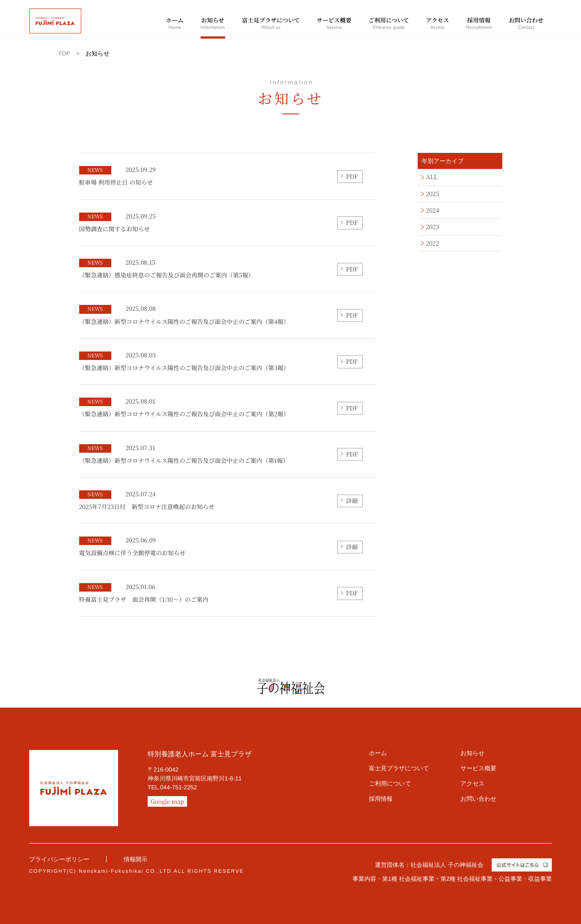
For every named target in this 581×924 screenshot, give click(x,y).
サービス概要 (334, 24)
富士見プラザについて (271, 24)
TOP (64, 53)
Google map (167, 801)
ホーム (175, 24)
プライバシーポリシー (59, 859)
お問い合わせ (526, 24)
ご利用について (389, 24)
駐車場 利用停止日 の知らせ (118, 176)
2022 (433, 243)
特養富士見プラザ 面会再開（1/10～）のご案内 (144, 593)
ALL (432, 177)
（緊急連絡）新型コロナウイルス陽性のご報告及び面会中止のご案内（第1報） (184, 454)
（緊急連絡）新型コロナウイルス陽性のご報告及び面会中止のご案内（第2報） (184, 408)
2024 (433, 210)
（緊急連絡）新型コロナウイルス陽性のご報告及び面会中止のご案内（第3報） (184, 362)
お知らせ (213, 24)
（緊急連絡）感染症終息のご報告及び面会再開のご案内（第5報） (167, 269)
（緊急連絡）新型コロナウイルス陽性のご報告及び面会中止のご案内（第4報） (184, 315)
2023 (433, 227)
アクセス (438, 24)
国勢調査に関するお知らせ (118, 223)
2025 (433, 194)
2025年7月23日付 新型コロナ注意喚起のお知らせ (147, 501)
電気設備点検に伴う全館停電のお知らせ (132, 547)
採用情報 (479, 24)
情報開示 (135, 859)
